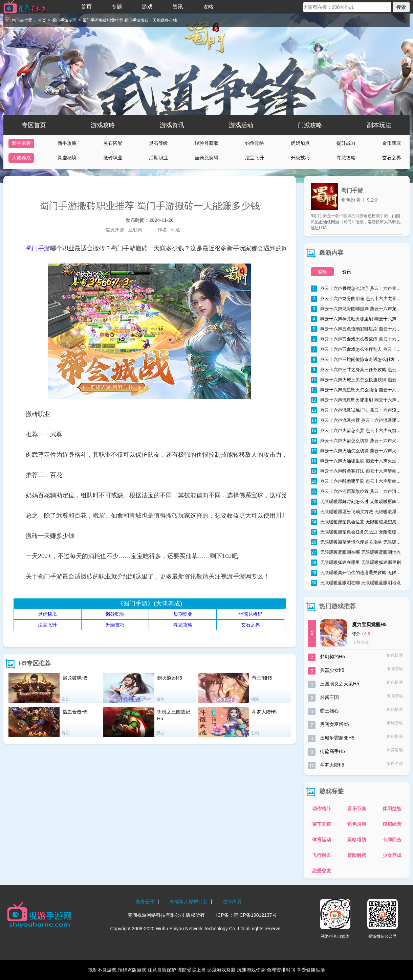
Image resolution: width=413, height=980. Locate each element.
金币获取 (392, 143)
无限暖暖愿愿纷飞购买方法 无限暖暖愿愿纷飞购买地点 (357, 512)
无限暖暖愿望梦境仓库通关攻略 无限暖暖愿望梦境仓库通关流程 (357, 542)
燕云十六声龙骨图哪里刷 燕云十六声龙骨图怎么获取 (357, 309)
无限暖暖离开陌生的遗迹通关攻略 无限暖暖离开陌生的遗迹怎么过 (357, 573)
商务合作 (145, 902)
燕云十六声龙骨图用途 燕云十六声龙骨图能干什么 (357, 299)
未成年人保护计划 (189, 902)
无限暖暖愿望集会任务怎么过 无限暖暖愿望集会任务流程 (357, 532)
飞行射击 (322, 855)
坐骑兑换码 (206, 158)
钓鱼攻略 (255, 143)
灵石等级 (158, 143)
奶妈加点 (300, 143)
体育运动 (322, 840)
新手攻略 (67, 143)
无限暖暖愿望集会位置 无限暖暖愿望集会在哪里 (357, 522)
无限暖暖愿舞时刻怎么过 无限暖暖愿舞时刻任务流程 (357, 502)
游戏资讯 (172, 125)
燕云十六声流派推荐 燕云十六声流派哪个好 (357, 420)
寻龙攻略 (346, 158)
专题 (117, 7)
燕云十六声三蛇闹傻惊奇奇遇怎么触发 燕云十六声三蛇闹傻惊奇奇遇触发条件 (357, 360)
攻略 (208, 7)
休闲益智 (392, 808)
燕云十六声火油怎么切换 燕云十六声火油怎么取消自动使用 (357, 451)
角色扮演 (357, 824)
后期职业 (158, 158)
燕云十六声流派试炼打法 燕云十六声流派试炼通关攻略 (357, 410)
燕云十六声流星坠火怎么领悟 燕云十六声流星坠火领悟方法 (357, 390)
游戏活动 (241, 125)
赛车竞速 (322, 824)
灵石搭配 (113, 143)
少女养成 (392, 855)
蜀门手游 (38, 248)
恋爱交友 (322, 871)
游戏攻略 (103, 125)
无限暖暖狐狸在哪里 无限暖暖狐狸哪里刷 (356, 563)
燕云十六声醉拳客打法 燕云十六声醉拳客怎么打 (357, 471)
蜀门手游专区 (64, 20)
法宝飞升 (255, 158)
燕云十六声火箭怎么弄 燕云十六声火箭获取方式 (357, 431)
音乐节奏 (357, 808)
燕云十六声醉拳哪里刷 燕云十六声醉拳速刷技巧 (357, 481)
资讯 (178, 7)
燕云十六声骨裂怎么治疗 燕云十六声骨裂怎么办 (357, 289)
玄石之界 (392, 158)
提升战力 (346, 143)
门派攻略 (310, 125)
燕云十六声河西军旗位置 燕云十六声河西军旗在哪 (357, 492)
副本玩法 (379, 125)
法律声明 (232, 902)
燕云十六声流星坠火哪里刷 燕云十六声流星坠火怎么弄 (357, 400)
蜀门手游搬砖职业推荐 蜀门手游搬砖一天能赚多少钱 (130, 20)
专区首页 (34, 125)
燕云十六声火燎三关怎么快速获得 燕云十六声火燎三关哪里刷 (357, 380)
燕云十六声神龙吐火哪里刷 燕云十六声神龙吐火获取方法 (357, 319)
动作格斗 (322, 808)
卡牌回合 (392, 840)
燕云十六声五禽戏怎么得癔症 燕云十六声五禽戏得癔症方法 (357, 339)
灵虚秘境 (67, 158)
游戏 (147, 7)
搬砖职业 (113, 158)
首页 (86, 7)
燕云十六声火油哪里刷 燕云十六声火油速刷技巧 (357, 461)
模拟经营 (392, 824)
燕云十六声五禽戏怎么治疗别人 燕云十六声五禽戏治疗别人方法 (357, 349)
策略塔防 (357, 840)
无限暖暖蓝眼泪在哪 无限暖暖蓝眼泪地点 (356, 552)
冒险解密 (357, 855)
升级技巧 (300, 158)
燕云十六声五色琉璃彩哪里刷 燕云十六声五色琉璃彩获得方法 (357, 329)
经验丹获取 (206, 143)
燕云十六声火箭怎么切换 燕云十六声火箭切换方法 (357, 441)
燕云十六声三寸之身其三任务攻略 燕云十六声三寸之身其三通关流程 (357, 370)
